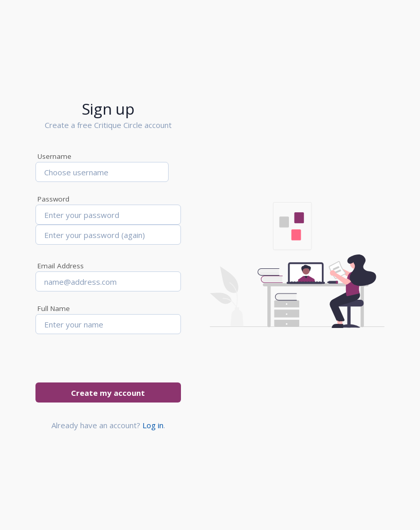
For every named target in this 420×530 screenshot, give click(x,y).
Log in (153, 425)
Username (54, 156)
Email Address (61, 266)
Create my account (108, 393)
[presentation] (114, 362)
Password (53, 199)
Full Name (54, 308)
